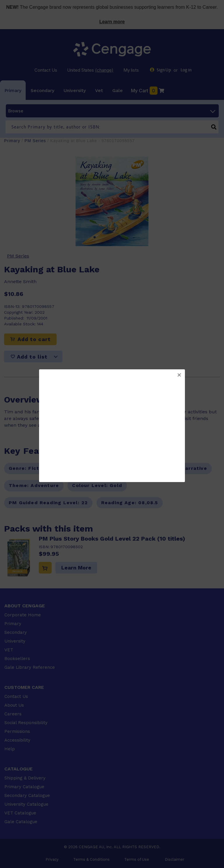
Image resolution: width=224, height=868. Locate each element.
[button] (179, 375)
